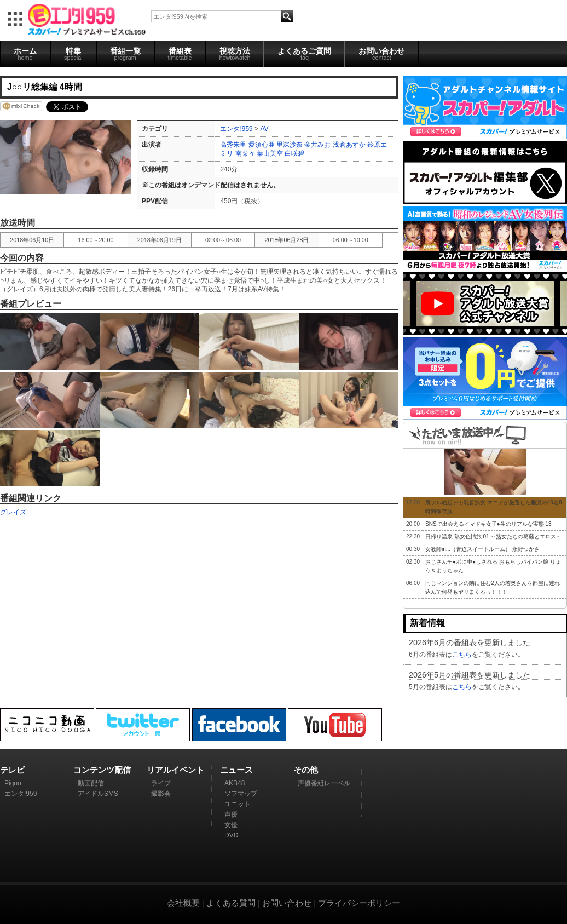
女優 (231, 825)
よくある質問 (231, 903)
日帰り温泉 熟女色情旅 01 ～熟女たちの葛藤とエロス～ (493, 536)
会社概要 (183, 903)
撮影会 (161, 794)
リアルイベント (175, 770)
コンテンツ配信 (102, 770)
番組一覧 (125, 54)
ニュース (236, 770)
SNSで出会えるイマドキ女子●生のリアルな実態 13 (488, 524)
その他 (306, 770)
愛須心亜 (262, 145)
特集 (73, 54)
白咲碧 (294, 153)
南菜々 (245, 153)
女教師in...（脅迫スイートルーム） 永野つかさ (482, 549)
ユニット (238, 804)
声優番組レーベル (324, 783)
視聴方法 (235, 54)
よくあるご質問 (304, 54)
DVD (231, 835)
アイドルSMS (98, 794)
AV (264, 129)
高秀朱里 (233, 145)
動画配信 (91, 783)
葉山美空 (270, 153)
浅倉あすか (349, 145)
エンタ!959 (236, 129)
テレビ (12, 770)
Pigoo (13, 783)
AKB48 (235, 783)
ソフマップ (241, 794)
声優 (231, 814)
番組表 (180, 54)
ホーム (25, 54)
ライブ (161, 783)
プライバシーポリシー (359, 903)
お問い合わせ (381, 54)
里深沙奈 (290, 145)
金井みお (317, 145)
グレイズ (13, 512)
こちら (462, 655)
